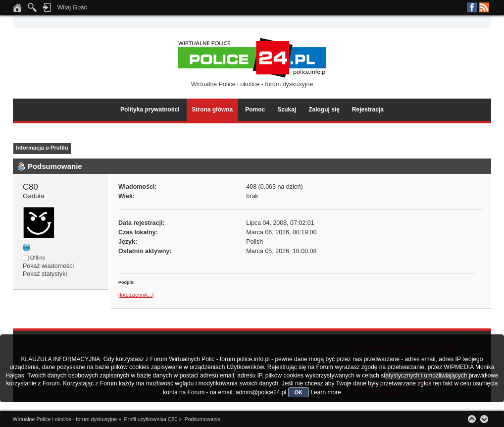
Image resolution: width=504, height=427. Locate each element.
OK (299, 392)
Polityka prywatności (150, 109)
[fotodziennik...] (136, 295)
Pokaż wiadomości (48, 266)
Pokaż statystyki (45, 274)
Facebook (472, 7)
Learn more (326, 392)
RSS (484, 7)
